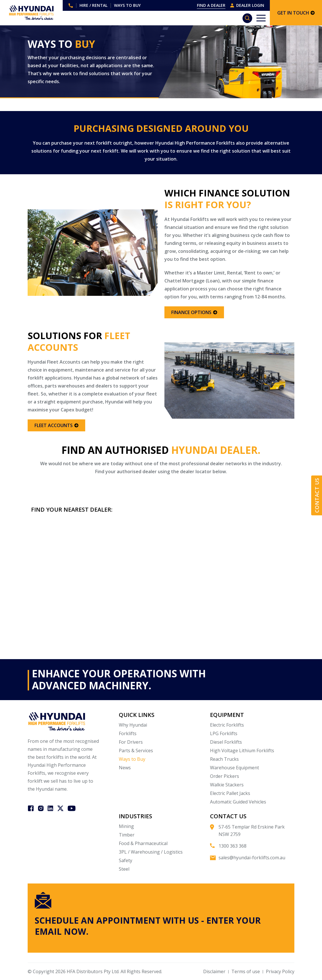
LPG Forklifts (224, 733)
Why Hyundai (133, 725)
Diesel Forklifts (226, 742)
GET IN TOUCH (296, 13)
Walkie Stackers (227, 785)
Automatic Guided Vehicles (238, 802)
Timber (127, 835)
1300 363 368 (71, 6)
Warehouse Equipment (235, 768)
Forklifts (128, 733)
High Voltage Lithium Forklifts (242, 751)
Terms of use (246, 971)
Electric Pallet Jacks (230, 793)
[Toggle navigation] (261, 18)
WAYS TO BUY (127, 5)
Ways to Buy (132, 759)
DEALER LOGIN (247, 5)
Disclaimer (214, 971)
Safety (126, 860)
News (125, 768)
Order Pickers (225, 776)
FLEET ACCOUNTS (56, 425)
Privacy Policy (280, 971)
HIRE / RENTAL (93, 5)
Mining (126, 826)
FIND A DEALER (211, 5)
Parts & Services (136, 751)
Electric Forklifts (227, 725)
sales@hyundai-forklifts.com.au (252, 858)
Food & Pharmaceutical (143, 843)
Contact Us (317, 496)
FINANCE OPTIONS (194, 312)
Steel (124, 869)
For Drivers (131, 742)
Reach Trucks (224, 759)
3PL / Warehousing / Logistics (151, 852)
